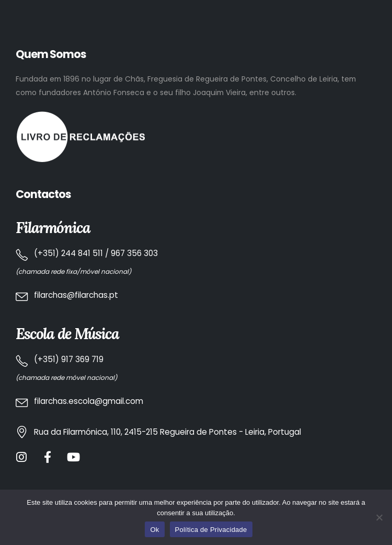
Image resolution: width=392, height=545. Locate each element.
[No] (379, 517)
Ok (154, 530)
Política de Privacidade (211, 530)
